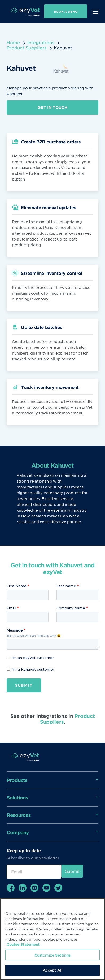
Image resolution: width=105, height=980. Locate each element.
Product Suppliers (27, 48)
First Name (17, 586)
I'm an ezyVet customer (30, 658)
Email (11, 608)
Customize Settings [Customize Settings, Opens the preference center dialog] (52, 955)
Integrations (41, 42)
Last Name (66, 586)
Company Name (71, 608)
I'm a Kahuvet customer (30, 669)
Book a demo (66, 11)
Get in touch (52, 107)
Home (13, 42)
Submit (24, 685)
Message (15, 630)
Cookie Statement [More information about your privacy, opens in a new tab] (23, 944)
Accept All (52, 970)
